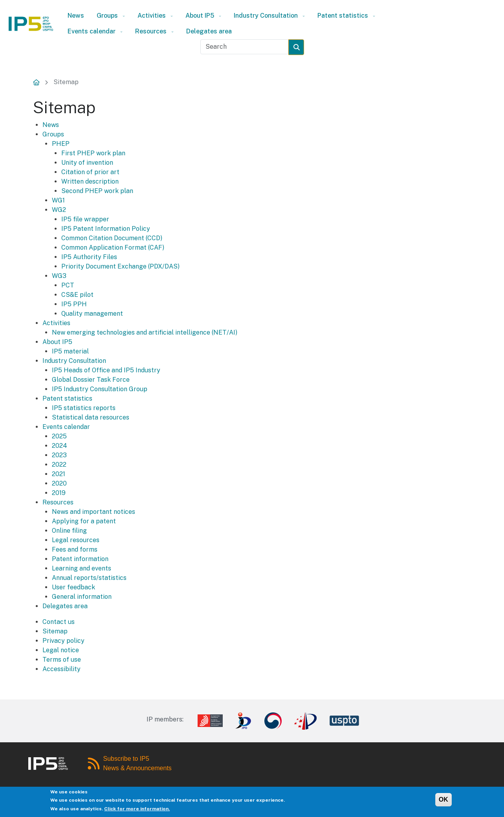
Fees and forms (75, 549)
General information (82, 597)
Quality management (92, 314)
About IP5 (200, 16)
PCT (68, 285)
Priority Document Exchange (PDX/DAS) (120, 266)
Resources (151, 31)
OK (444, 801)
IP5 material (70, 351)
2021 (59, 474)
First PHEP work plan (93, 153)
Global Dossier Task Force (91, 380)
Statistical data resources (91, 417)
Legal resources (76, 540)
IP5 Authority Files (89, 257)
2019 (59, 493)
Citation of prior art (90, 172)
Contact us (59, 622)
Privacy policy (63, 641)
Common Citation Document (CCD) (112, 238)
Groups (107, 16)
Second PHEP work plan (97, 191)
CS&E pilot (77, 295)
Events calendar (92, 31)
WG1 (58, 200)
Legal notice (61, 650)
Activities (152, 16)
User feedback (73, 587)
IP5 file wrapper (85, 219)
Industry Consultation (266, 16)
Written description (90, 181)
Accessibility (61, 669)
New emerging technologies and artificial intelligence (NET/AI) (145, 332)
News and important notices (93, 512)
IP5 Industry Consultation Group (100, 389)
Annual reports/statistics (89, 578)
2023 (59, 455)
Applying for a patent (84, 521)
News (76, 16)
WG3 (59, 276)
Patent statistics (343, 16)
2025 (59, 436)
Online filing (69, 531)
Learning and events (82, 568)
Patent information (80, 559)
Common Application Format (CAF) (113, 247)
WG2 (59, 210)
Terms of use (62, 660)
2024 (60, 446)
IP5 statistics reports (84, 408)
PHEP (61, 144)
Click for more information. (137, 810)
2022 (59, 465)
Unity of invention (87, 163)
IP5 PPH (74, 304)
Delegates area (209, 31)
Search (302, 47)
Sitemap (66, 82)
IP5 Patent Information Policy (106, 229)
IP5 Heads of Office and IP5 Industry (106, 370)
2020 (59, 483)
